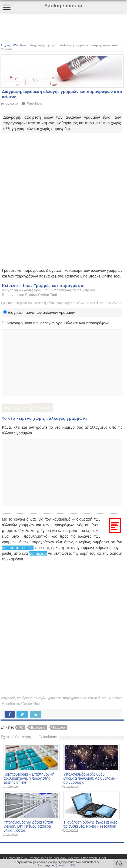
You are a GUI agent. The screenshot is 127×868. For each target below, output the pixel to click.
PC (21, 727)
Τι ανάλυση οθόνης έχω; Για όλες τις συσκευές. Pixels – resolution (90, 824)
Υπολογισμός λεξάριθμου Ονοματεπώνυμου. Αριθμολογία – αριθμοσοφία (91, 778)
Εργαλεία (38, 727)
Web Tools (20, 45)
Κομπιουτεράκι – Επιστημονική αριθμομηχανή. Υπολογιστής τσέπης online (29, 778)
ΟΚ (73, 865)
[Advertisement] (43, 27)
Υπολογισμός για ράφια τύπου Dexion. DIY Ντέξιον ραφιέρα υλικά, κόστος (28, 826)
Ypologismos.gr (41, 858)
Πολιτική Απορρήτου (82, 858)
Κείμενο (59, 727)
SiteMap (60, 858)
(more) (60, 865)
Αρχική (5, 45)
